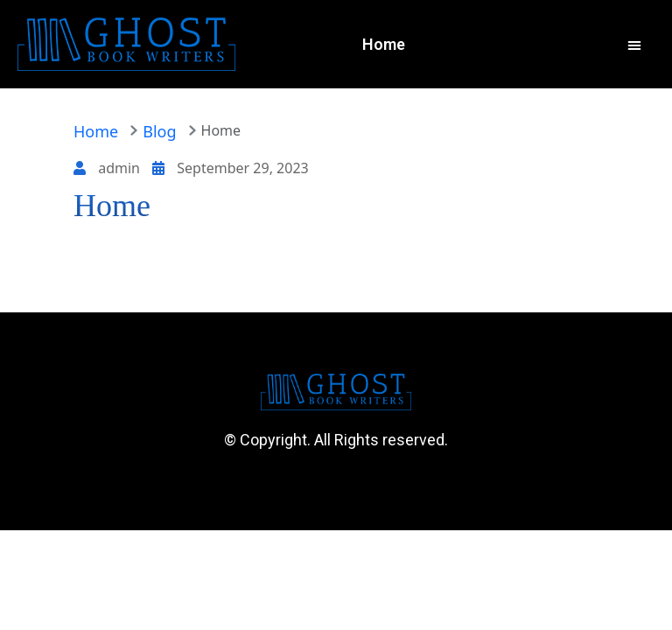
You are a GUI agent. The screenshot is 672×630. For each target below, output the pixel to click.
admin (108, 168)
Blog (159, 131)
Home (96, 131)
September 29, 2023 (231, 168)
